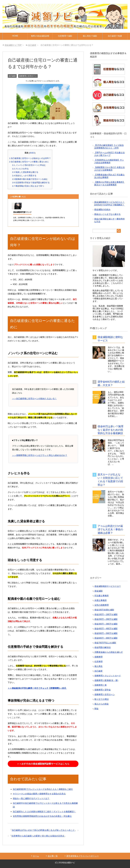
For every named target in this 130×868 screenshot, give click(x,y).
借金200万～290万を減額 (106, 619)
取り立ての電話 (102, 699)
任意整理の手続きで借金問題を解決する (31, 183)
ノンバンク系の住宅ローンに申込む (29, 165)
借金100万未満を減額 (104, 610)
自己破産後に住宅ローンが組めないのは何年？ (30, 158)
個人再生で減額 (90, 36)
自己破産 (12, 76)
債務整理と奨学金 (103, 690)
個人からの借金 (102, 704)
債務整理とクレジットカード (108, 676)
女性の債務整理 (102, 605)
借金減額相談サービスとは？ (108, 586)
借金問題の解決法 (103, 647)
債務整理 (99, 657)
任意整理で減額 (65, 36)
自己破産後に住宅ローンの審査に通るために (29, 162)
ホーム (36, 856)
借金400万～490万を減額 (106, 629)
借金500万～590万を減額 (106, 633)
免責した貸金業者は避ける (25, 172)
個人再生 (99, 666)
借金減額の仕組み (102, 209)
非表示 (32, 153)
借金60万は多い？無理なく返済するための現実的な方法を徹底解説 (110, 430)
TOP (13, 45)
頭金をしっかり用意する (24, 176)
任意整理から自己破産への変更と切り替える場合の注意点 (38, 836)
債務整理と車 (101, 685)
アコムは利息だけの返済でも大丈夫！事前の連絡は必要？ (110, 529)
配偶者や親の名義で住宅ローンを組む (30, 179)
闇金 (96, 709)
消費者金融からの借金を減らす (109, 652)
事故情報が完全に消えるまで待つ (28, 186)
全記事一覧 (53, 856)
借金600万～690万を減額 (106, 638)
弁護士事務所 (101, 600)
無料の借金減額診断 (40, 36)
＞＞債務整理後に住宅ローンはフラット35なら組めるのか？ (40, 455)
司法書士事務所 (102, 596)
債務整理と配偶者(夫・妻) (106, 680)
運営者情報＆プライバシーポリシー (83, 856)
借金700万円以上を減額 (105, 643)
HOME (15, 36)
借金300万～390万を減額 (106, 624)
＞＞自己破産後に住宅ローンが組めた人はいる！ (34, 399)
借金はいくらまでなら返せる (107, 214)
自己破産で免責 (115, 36)
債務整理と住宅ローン (28, 76)
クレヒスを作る (20, 169)
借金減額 (99, 591)
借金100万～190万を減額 (106, 614)
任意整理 (99, 662)
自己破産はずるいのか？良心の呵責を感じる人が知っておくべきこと (43, 830)
